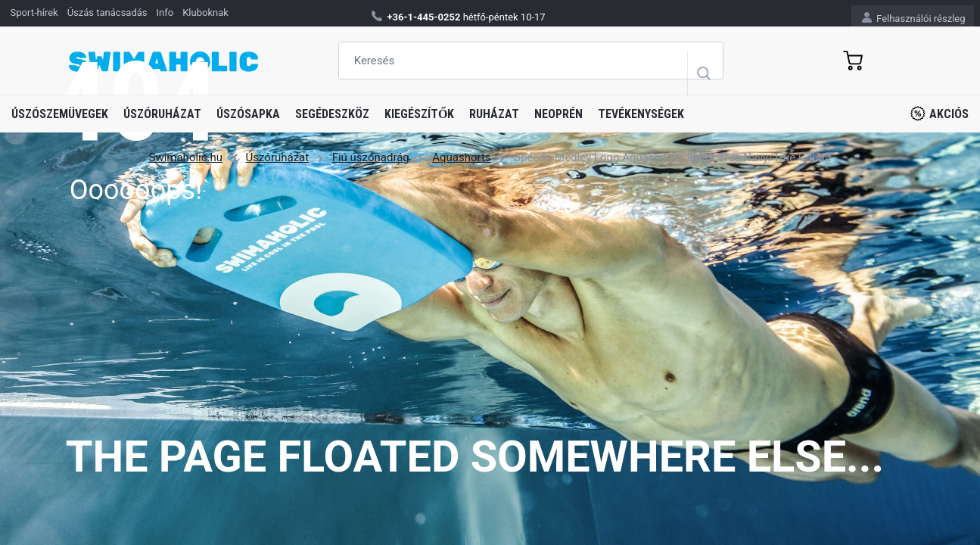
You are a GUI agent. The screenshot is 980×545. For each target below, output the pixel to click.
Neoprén (558, 114)
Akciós (940, 114)
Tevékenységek (641, 114)
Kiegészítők (419, 114)
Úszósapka (248, 114)
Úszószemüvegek (60, 114)
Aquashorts (461, 157)
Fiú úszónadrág (371, 157)
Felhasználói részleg (914, 18)
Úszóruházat (162, 114)
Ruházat (494, 114)
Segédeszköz (332, 114)
